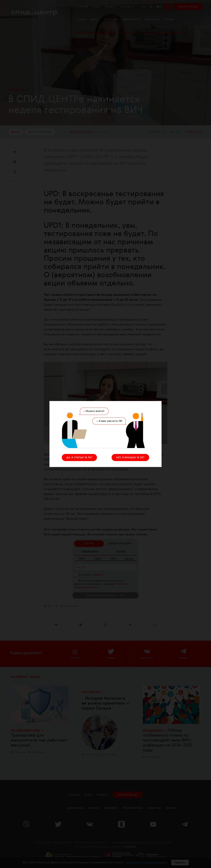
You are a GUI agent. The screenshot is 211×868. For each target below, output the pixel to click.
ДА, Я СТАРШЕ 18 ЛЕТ (79, 458)
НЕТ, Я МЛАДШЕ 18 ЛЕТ (130, 458)
